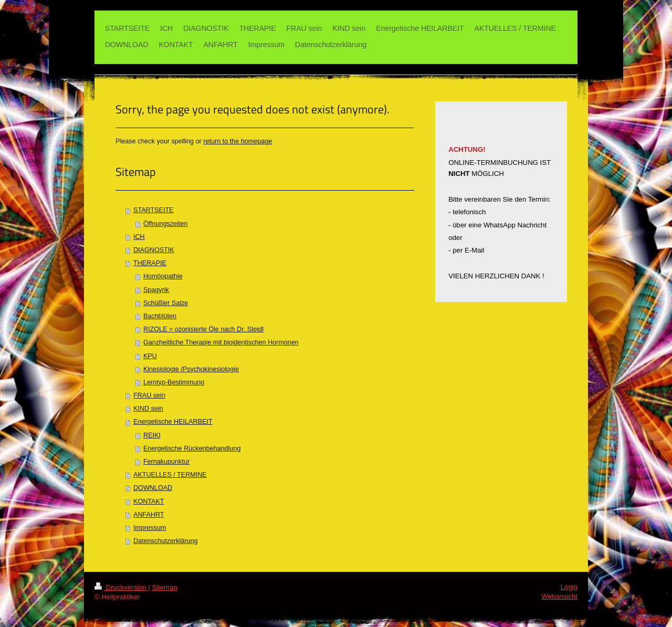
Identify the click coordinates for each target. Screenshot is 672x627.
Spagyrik (156, 290)
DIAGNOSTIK (154, 250)
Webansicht (559, 596)
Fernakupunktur (166, 462)
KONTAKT (149, 501)
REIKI (152, 435)
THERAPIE (150, 263)
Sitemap (164, 587)
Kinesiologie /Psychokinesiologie (191, 369)
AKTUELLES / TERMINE (170, 475)
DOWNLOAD (153, 488)
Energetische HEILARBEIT (173, 422)
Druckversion (121, 587)
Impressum (150, 528)
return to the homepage (238, 141)
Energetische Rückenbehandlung (192, 448)
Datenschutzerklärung (166, 541)
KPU (150, 356)
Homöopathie (163, 276)
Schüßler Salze (166, 303)
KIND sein (148, 409)
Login (569, 587)
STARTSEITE (154, 210)
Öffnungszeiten (166, 224)
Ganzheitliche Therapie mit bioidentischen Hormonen (221, 342)
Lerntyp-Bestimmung (174, 382)
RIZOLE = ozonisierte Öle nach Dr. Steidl (203, 329)
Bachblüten (160, 316)
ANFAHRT (149, 515)
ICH (139, 237)
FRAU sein (149, 395)
